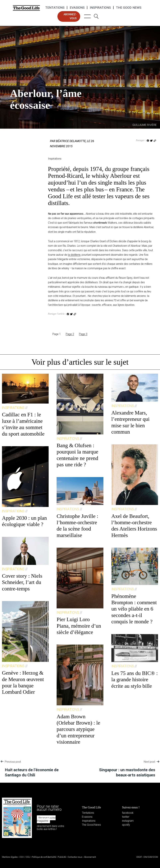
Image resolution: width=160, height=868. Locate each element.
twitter (126, 817)
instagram (128, 821)
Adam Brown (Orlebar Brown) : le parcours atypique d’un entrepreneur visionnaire (78, 729)
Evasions (77, 8)
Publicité (62, 857)
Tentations (55, 8)
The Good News (129, 8)
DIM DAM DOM (151, 857)
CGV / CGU (25, 857)
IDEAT (139, 857)
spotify (126, 825)
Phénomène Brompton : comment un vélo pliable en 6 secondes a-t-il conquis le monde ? (134, 609)
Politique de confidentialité (44, 857)
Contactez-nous (75, 857)
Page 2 (70, 334)
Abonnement (90, 857)
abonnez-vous (70, 16)
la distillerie (74, 255)
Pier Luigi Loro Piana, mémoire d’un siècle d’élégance (79, 626)
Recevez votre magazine (46, 819)
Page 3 (83, 334)
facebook (128, 813)
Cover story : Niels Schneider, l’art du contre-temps (22, 582)
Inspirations (100, 8)
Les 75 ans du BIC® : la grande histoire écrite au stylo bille (135, 680)
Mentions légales (10, 857)
